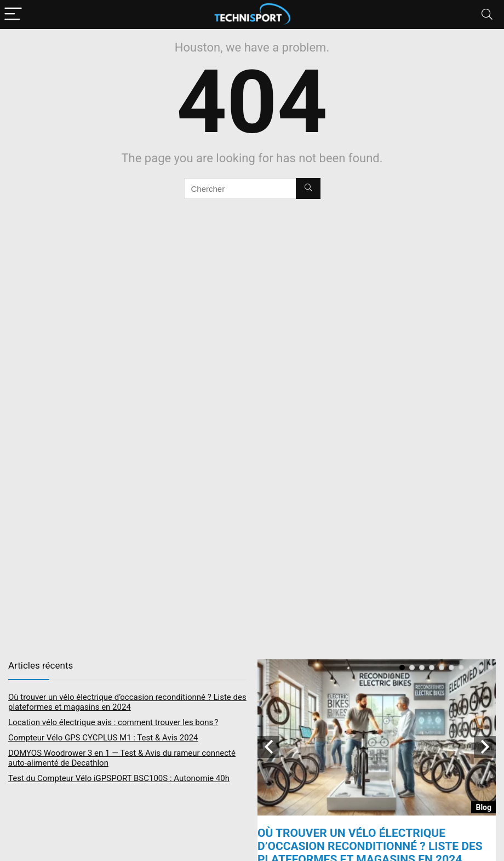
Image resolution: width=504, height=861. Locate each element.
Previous (268, 747)
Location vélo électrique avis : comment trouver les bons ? (113, 722)
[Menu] (13, 15)
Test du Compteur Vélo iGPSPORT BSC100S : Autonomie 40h (119, 778)
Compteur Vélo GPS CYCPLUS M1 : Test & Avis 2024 (103, 738)
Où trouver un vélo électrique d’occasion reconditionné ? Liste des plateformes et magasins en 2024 (127, 702)
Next (485, 747)
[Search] (487, 15)
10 (491, 668)
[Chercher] (308, 189)
